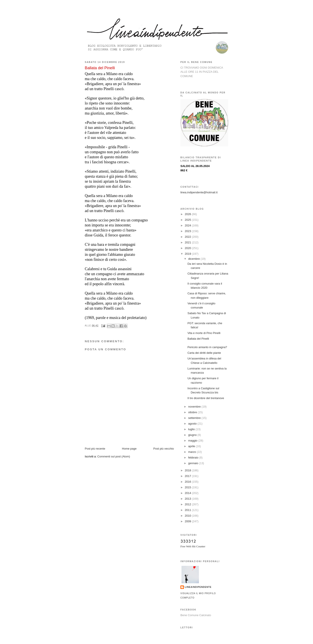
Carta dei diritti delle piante (204, 353)
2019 (188, 254)
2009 (188, 521)
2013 (188, 499)
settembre (195, 418)
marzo (193, 452)
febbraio (194, 458)
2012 (188, 504)
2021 (188, 242)
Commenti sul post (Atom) (114, 456)
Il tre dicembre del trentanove (206, 398)
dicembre (194, 259)
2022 (188, 237)
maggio (193, 441)
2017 (188, 476)
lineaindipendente (198, 587)
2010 (188, 516)
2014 (188, 493)
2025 (188, 220)
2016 (188, 482)
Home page (129, 449)
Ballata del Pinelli (198, 339)
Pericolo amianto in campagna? (207, 347)
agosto (193, 424)
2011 (188, 510)
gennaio (194, 463)
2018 (188, 470)
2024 (188, 225)
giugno (193, 435)
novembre (195, 407)
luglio (192, 429)
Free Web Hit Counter (193, 546)
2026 (188, 214)
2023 (188, 231)
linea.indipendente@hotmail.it (199, 192)
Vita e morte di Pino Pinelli (204, 333)
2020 (188, 248)
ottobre (193, 412)
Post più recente (95, 449)
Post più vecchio (164, 449)
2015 (188, 487)
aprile (192, 446)
